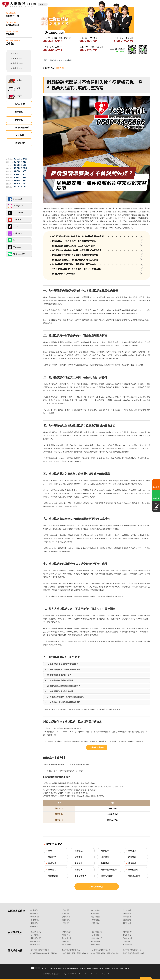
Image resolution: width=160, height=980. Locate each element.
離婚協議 (132, 851)
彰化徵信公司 (36, 938)
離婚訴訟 (79, 857)
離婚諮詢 (79, 870)
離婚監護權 (133, 870)
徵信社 (49, 974)
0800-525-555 (88, 50)
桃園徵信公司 (128, 932)
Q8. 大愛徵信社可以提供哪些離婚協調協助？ (64, 702)
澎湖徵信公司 (67, 945)
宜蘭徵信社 (127, 920)
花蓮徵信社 (35, 923)
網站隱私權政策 (124, 968)
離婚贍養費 (53, 876)
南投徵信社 (35, 917)
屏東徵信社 (96, 920)
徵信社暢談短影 (22, 128)
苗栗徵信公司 (67, 935)
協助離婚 (105, 863)
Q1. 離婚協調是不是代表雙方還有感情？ (62, 664)
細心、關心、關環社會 (19, 42)
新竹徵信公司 (36, 935)
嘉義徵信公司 (97, 938)
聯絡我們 (101, 968)
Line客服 (156, 498)
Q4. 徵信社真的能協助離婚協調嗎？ (61, 680)
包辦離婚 (132, 857)
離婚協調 (105, 851)
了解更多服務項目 (97, 887)
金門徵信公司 (97, 945)
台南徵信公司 (128, 938)
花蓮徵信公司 (128, 941)
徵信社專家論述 (67, 968)
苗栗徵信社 (96, 913)
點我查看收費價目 (97, 747)
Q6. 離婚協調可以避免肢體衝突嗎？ (61, 691)
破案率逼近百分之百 (19, 33)
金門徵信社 (127, 923)
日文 (18, 88)
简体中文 (20, 80)
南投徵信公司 (128, 935)
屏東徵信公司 (67, 941)
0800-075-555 (123, 41)
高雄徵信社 (66, 920)
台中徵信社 (127, 913)
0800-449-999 (53, 41)
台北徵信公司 (67, 932)
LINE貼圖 (19, 135)
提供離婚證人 (81, 876)
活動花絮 (89, 968)
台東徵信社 (66, 923)
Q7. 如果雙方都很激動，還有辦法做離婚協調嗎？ (66, 697)
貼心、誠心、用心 (19, 24)
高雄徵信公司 (36, 941)
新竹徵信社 (66, 913)
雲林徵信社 (96, 917)
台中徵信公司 (97, 935)
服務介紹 (53, 968)
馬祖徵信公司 (128, 945)
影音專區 (19, 120)
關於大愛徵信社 (19, 15)
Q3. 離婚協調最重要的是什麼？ (59, 675)
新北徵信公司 (97, 932)
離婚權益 (79, 851)
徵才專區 (19, 112)
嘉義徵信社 (127, 917)
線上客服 (156, 487)
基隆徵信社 (66, 910)
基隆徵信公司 (36, 932)
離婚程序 (52, 857)
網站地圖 (108, 968)
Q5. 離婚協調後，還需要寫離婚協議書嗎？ (63, 686)
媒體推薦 (82, 968)
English (20, 96)
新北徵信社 (127, 910)
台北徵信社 (96, 910)
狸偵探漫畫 (20, 143)
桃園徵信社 (35, 913)
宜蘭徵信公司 (97, 941)
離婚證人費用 (134, 876)
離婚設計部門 (107, 876)
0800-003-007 (88, 41)
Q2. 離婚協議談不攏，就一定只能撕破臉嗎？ (64, 670)
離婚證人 (52, 870)
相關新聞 (76, 968)
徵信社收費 (20, 104)
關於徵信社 (45, 968)
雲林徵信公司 (67, 938)
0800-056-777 (53, 50)
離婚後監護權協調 (109, 870)
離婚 (50, 851)
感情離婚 (132, 863)
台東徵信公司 (36, 945)
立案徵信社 (35, 910)
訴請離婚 (79, 863)
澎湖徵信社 (96, 923)
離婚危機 (52, 863)
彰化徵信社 (66, 917)
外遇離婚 (105, 857)
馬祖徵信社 (35, 926)
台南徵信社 (35, 920)
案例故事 (59, 968)
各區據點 (95, 968)
